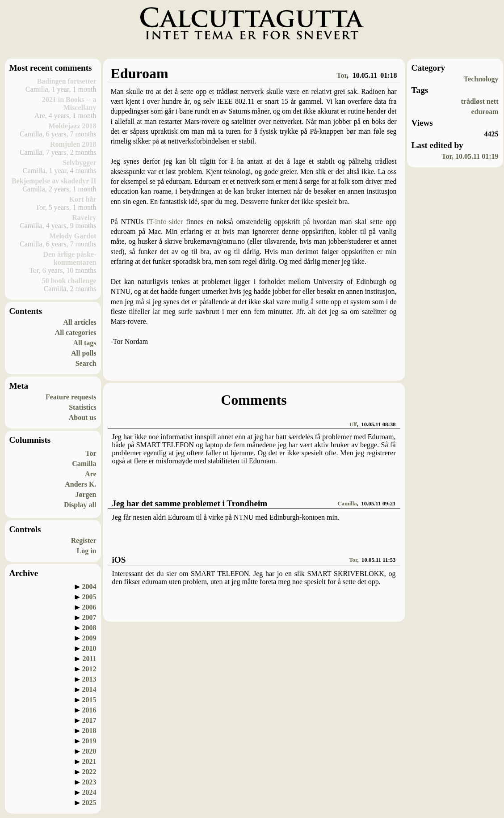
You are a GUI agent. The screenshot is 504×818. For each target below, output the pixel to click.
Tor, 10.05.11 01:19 (470, 156)
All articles (80, 322)
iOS (119, 560)
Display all (80, 505)
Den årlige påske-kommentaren (69, 258)
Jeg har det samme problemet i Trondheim (190, 503)
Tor (91, 453)
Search (86, 363)
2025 (89, 803)
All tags (85, 343)
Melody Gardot (73, 236)
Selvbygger (80, 163)
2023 (89, 782)
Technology (481, 79)
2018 (89, 731)
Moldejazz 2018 (72, 126)
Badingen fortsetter (67, 81)
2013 (89, 679)
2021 (89, 761)
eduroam (485, 112)
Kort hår (83, 199)
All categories (76, 333)
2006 (89, 607)
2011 (89, 659)
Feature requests (71, 397)
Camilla (84, 464)
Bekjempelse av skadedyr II (54, 181)
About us (83, 417)
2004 (89, 587)
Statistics (82, 407)
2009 (89, 638)
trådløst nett (480, 101)
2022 (89, 772)
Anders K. (80, 484)
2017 (89, 720)
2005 (89, 597)
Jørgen (86, 494)
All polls (84, 353)
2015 (89, 700)
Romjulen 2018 (73, 144)
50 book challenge (69, 281)
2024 (89, 792)
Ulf (353, 424)
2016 (89, 710)
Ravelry (84, 218)
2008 (89, 628)
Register (84, 540)
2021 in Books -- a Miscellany (69, 104)
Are (90, 474)
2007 (89, 617)
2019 (89, 741)
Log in (86, 551)
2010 (89, 648)
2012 (89, 669)
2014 (89, 689)
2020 (89, 751)
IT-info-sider (165, 222)
